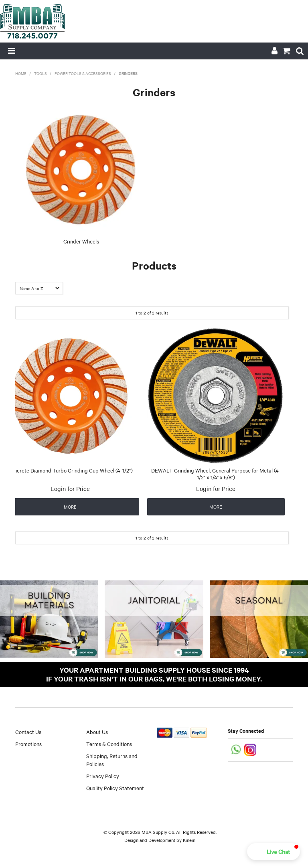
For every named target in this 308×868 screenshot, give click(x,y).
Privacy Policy (103, 776)
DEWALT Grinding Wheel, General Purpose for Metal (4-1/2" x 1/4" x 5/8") (216, 474)
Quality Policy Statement (115, 788)
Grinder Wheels (81, 241)
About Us (97, 732)
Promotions (28, 744)
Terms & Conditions (109, 744)
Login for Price (70, 489)
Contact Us (28, 732)
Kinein (189, 840)
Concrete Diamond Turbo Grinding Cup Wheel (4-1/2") (70, 470)
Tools (41, 73)
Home (21, 73)
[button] (274, 852)
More (70, 507)
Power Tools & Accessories (83, 73)
